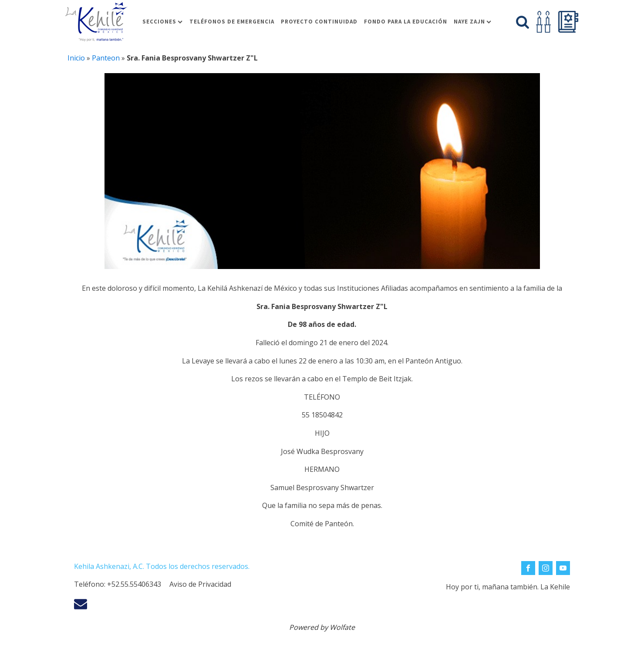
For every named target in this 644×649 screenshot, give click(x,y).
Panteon (106, 58)
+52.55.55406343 (134, 584)
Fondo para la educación (406, 22)
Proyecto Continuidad (319, 22)
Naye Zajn (472, 22)
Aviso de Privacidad (200, 584)
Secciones (162, 22)
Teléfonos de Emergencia (232, 22)
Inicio (76, 58)
